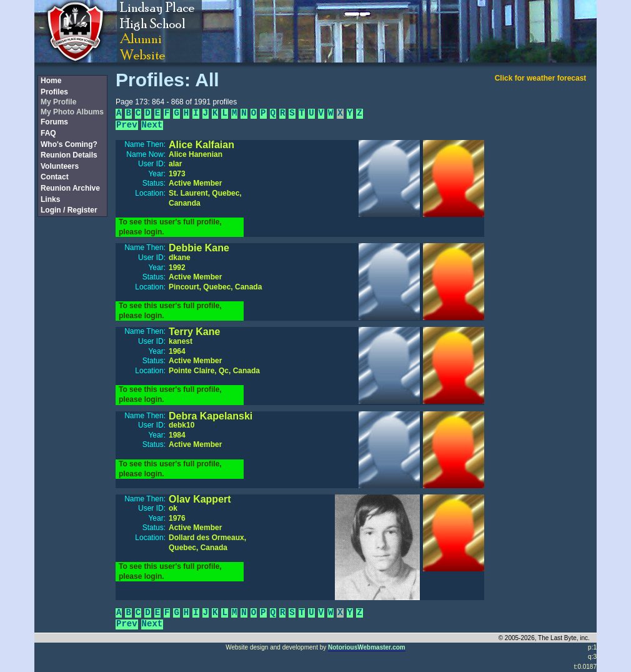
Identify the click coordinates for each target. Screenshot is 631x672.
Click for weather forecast (541, 78)
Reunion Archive (70, 188)
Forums (54, 122)
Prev (127, 125)
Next (152, 125)
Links (50, 199)
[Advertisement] (72, 427)
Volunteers (60, 166)
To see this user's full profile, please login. (170, 227)
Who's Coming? (69, 144)
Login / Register (69, 210)
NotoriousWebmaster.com (367, 647)
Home (51, 81)
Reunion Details (69, 155)
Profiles (54, 92)
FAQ (48, 133)
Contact (55, 177)
